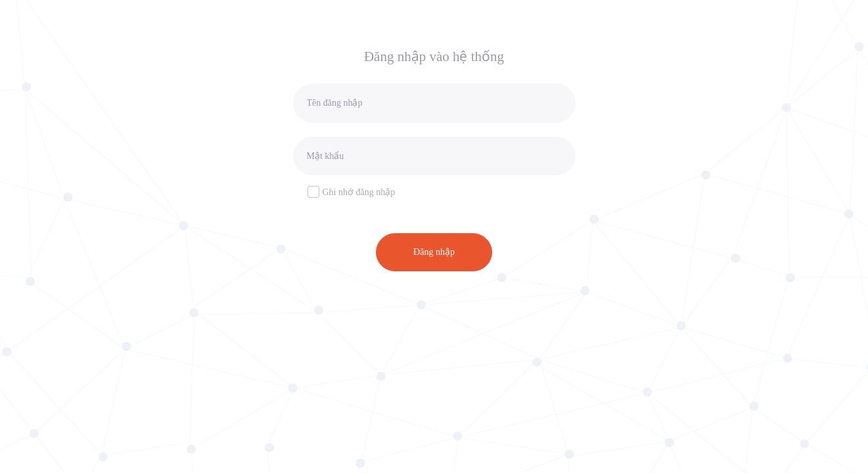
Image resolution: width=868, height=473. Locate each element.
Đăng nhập (434, 252)
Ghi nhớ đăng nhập (352, 191)
